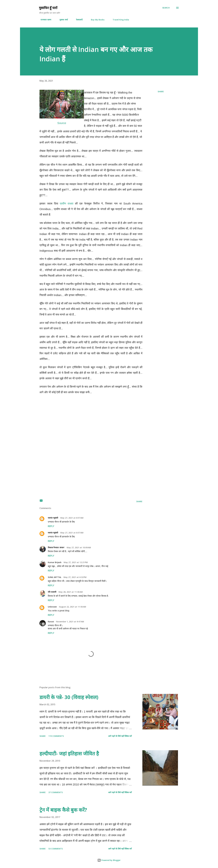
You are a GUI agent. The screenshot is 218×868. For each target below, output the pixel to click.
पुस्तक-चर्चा (62, 20)
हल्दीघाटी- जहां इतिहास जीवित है (69, 753)
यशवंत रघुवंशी (53, 518)
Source (62, 123)
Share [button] (161, 91)
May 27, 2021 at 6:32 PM (75, 577)
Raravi (51, 622)
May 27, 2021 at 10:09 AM (79, 547)
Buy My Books (96, 20)
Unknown (52, 607)
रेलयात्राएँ (78, 20)
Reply (51, 526)
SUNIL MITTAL (55, 577)
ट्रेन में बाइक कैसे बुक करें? (63, 810)
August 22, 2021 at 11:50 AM (73, 607)
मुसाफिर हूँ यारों (48, 8)
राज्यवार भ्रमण (44, 20)
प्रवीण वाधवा (67, 204)
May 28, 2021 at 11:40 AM (71, 592)
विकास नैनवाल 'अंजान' (56, 547)
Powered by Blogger (109, 860)
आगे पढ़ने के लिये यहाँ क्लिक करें (120, 736)
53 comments (56, 849)
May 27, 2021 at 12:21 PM (76, 562)
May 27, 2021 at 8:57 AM (72, 518)
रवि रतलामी (52, 592)
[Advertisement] (91, 464)
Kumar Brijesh (55, 562)
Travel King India (119, 20)
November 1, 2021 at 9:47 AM (70, 622)
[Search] (166, 8)
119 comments (56, 736)
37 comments (56, 792)
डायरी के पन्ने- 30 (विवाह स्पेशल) (69, 697)
